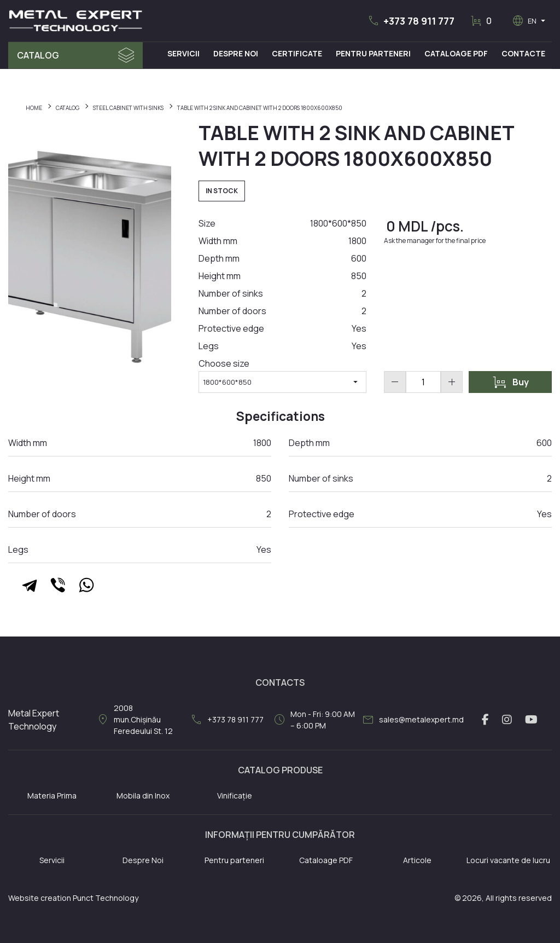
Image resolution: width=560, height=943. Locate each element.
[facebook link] (485, 720)
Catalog (38, 55)
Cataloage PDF (456, 53)
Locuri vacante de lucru (508, 860)
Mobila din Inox (143, 796)
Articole (417, 860)
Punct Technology (106, 898)
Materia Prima (52, 796)
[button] (411, 21)
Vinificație (235, 796)
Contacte (523, 53)
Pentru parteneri (234, 860)
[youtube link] (531, 720)
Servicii (183, 53)
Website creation (40, 898)
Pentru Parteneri (373, 53)
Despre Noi (236, 53)
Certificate (297, 53)
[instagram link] (507, 720)
